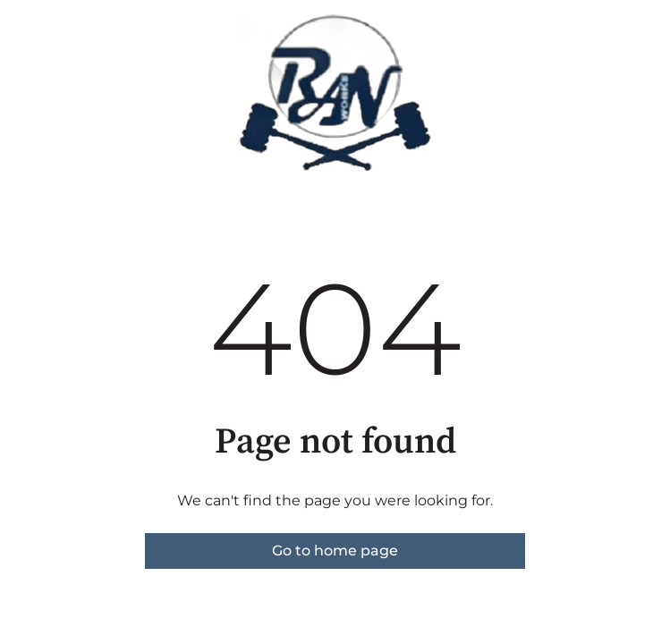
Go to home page (335, 551)
